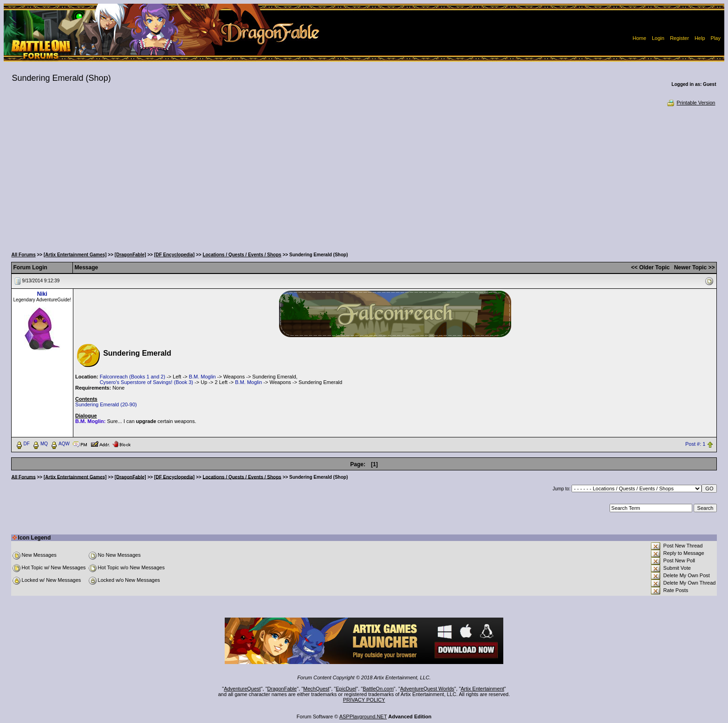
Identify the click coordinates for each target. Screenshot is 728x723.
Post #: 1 (695, 444)
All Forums (24, 255)
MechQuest (316, 689)
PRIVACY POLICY (364, 700)
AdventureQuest (242, 689)
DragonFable (282, 689)
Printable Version (691, 103)
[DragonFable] (130, 255)
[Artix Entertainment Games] (75, 255)
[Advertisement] (364, 176)
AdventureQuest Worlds (427, 689)
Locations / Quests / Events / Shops (242, 255)
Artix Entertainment (482, 689)
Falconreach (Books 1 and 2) (133, 377)
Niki (42, 294)
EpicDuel (346, 689)
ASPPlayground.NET (363, 716)
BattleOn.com (378, 689)
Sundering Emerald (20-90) (106, 404)
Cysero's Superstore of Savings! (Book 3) (146, 382)
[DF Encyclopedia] (174, 255)
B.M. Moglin (202, 377)
